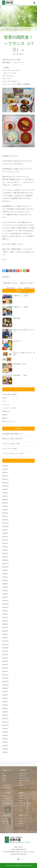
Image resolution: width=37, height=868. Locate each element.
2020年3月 (5, 709)
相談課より (5, 418)
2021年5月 (5, 665)
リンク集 (21, 826)
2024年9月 (5, 530)
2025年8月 (5, 493)
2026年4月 (5, 466)
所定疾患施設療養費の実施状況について (13, 434)
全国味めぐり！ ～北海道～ (21, 296)
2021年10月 (5, 648)
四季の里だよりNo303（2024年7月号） (10, 284)
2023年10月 (5, 567)
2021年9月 (5, 651)
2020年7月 (5, 695)
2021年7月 (5, 658)
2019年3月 (5, 749)
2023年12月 (5, 560)
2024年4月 (5, 547)
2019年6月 (5, 739)
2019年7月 (5, 735)
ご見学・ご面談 (6, 824)
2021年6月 (5, 661)
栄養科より (22, 54)
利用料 (21, 783)
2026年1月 (5, 476)
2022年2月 (5, 634)
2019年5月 (5, 742)
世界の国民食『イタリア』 (20, 364)
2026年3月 (5, 469)
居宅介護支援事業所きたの (8, 803)
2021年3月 (5, 671)
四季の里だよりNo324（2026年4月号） (13, 439)
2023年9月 (5, 570)
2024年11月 (5, 523)
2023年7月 (5, 577)
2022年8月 (5, 614)
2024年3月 (5, 550)
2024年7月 (5, 537)
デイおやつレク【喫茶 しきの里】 (11, 444)
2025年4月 (5, 506)
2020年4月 (5, 705)
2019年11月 (5, 722)
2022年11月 (5, 604)
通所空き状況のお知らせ (24, 781)
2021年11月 (5, 644)
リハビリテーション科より (9, 408)
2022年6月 (5, 621)
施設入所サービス (6, 796)
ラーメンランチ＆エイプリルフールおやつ (14, 454)
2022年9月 (5, 611)
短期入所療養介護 (6, 798)
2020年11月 (5, 682)
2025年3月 (5, 510)
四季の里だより (6, 411)
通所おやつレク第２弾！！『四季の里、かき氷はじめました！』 (27, 284)
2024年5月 (5, 543)
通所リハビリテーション (9, 421)
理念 (3, 773)
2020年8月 (5, 692)
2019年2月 (5, 752)
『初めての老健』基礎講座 (9, 395)
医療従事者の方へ (6, 821)
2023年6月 (5, 580)
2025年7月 (5, 496)
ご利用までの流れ (23, 773)
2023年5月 (5, 584)
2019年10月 (5, 725)
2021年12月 (5, 641)
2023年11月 (5, 564)
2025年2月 (5, 513)
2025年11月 (5, 483)
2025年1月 (5, 516)
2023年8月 (5, 574)
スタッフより (6, 405)
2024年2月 (5, 553)
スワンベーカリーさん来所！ (10, 449)
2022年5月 (5, 624)
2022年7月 (5, 618)
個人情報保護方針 (6, 785)
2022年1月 (5, 638)
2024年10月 (5, 527)
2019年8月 (5, 732)
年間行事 (21, 785)
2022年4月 (5, 628)
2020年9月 (5, 688)
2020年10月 (5, 685)
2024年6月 (5, 540)
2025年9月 (5, 489)
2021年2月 (5, 675)
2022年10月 (5, 607)
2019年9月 (5, 729)
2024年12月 (5, 520)
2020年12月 (5, 678)
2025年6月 (5, 500)
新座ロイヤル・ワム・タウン (25, 821)
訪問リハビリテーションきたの (9, 806)
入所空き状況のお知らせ (24, 778)
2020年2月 (5, 712)
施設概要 (4, 776)
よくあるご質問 (22, 788)
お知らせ (5, 398)
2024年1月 (5, 557)
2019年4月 (5, 746)
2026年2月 (5, 473)
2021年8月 (5, 655)
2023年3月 (5, 591)
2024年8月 (5, 533)
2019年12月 (5, 719)
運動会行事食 (17, 318)
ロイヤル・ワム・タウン (24, 819)
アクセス (4, 783)
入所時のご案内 (22, 776)
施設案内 (4, 778)
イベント (5, 401)
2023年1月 (5, 597)
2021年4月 (5, 668)
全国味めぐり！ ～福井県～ (21, 307)
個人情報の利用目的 (7, 788)
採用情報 (21, 824)
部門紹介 (4, 781)
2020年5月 (5, 702)
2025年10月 (5, 486)
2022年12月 (5, 601)
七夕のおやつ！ (17, 341)
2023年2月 (5, 594)
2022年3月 (5, 631)
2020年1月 (5, 715)
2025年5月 (5, 503)
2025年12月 (5, 479)
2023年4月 (5, 587)
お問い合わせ (5, 819)
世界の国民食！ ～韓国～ (20, 375)
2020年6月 (5, 698)
